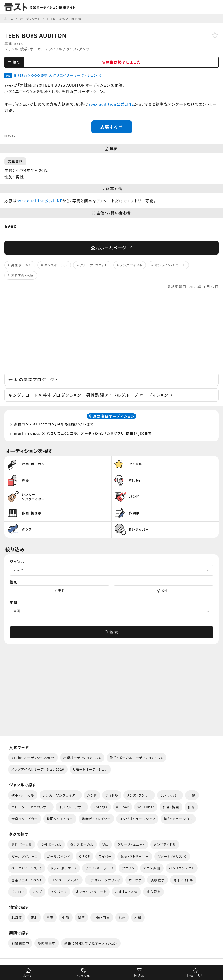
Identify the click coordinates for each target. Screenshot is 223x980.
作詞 (191, 807)
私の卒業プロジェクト (33, 379)
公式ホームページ (111, 248)
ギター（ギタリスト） (172, 856)
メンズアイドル (131, 265)
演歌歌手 (157, 880)
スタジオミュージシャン (137, 819)
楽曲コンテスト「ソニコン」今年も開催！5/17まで (54, 424)
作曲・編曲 (171, 807)
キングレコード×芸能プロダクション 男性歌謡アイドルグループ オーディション (91, 395)
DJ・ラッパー (170, 795)
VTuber (123, 807)
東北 (34, 917)
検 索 (112, 632)
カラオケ (135, 880)
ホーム (28, 976)
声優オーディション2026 (82, 757)
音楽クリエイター (25, 819)
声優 (192, 795)
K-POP (84, 856)
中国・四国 (102, 917)
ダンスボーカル (56, 265)
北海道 (17, 917)
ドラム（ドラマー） (64, 868)
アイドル (56, 49)
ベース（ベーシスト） (27, 868)
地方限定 (153, 892)
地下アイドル (183, 880)
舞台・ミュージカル (178, 819)
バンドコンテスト (182, 868)
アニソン (128, 868)
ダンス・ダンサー (80, 49)
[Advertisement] (111, 331)
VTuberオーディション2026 (33, 757)
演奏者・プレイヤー (96, 819)
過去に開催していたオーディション (91, 943)
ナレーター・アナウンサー (31, 807)
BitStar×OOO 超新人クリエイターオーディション (57, 75)
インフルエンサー (72, 807)
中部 (66, 917)
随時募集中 (47, 943)
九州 (122, 917)
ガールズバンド (59, 856)
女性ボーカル (51, 844)
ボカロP (18, 892)
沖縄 (138, 917)
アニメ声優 (152, 868)
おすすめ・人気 (22, 275)
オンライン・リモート (170, 265)
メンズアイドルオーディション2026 (38, 769)
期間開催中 (20, 943)
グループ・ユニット (94, 265)
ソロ (105, 844)
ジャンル (84, 976)
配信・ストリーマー (135, 856)
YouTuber (146, 807)
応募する (111, 127)
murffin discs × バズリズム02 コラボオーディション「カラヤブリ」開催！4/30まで (83, 433)
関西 (82, 917)
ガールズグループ (25, 856)
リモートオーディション (90, 769)
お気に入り (195, 976)
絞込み (139, 976)
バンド (92, 795)
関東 (50, 917)
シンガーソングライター (61, 795)
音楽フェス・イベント (27, 880)
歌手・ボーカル (32, 49)
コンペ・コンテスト (65, 880)
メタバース (59, 892)
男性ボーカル (21, 265)
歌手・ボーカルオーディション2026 (137, 757)
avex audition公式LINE (111, 104)
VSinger (100, 807)
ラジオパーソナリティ (104, 880)
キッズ (37, 892)
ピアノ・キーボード (99, 868)
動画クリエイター (60, 819)
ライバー (105, 856)
